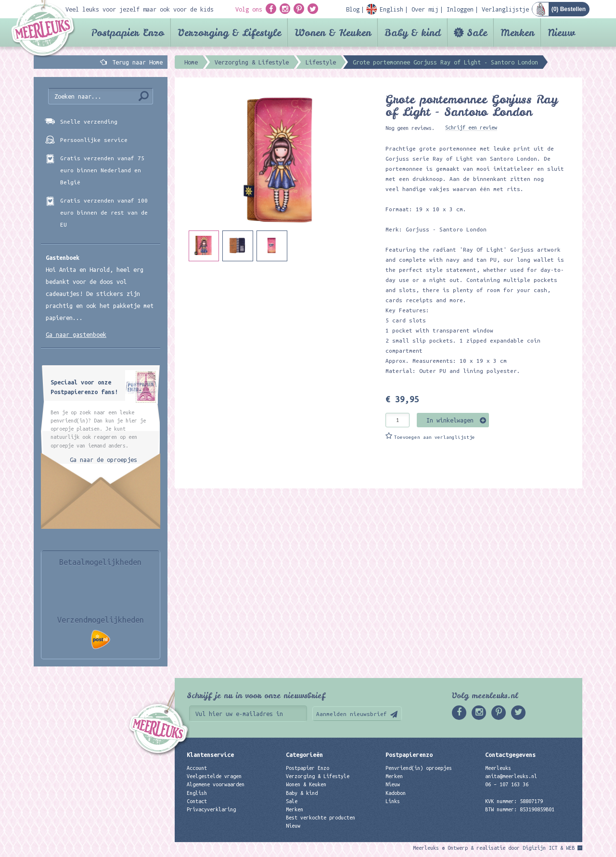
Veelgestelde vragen (214, 776)
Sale (477, 32)
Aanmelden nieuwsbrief (352, 714)
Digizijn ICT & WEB (549, 848)
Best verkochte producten (321, 818)
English (197, 793)
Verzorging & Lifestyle (229, 32)
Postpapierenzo (409, 755)
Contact (197, 801)
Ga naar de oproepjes (103, 460)
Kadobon (396, 793)
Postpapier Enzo (128, 32)
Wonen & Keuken (333, 32)
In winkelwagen (450, 420)
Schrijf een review (471, 128)
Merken (517, 32)
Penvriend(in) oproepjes (419, 768)
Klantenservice (210, 755)
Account (197, 768)
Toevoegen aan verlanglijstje (435, 437)
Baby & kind (413, 32)
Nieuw (561, 32)
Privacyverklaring (211, 809)
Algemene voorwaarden (216, 784)
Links (393, 801)
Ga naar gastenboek (76, 334)
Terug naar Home (136, 62)
